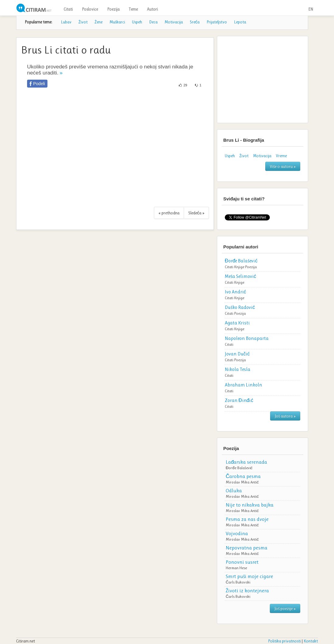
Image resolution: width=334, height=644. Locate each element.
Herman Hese (236, 568)
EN (311, 9)
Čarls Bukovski (238, 582)
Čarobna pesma (243, 476)
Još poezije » (285, 608)
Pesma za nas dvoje (247, 519)
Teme (133, 9)
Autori (152, 9)
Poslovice (90, 9)
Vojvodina (237, 533)
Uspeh (137, 22)
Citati (68, 9)
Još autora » (285, 416)
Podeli (39, 84)
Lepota (240, 22)
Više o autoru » (283, 166)
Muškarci (117, 22)
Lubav (66, 22)
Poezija (113, 9)
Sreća (195, 22)
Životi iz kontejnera (247, 590)
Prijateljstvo (217, 22)
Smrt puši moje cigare (249, 576)
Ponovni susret (242, 562)
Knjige (239, 267)
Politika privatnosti (284, 641)
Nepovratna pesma (247, 548)
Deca (153, 22)
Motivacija (174, 22)
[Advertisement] (115, 151)
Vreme (281, 156)
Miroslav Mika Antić (242, 482)
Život (83, 22)
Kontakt (311, 641)
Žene (99, 22)
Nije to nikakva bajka (250, 505)
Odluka (234, 490)
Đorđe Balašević (239, 468)
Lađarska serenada (246, 462)
